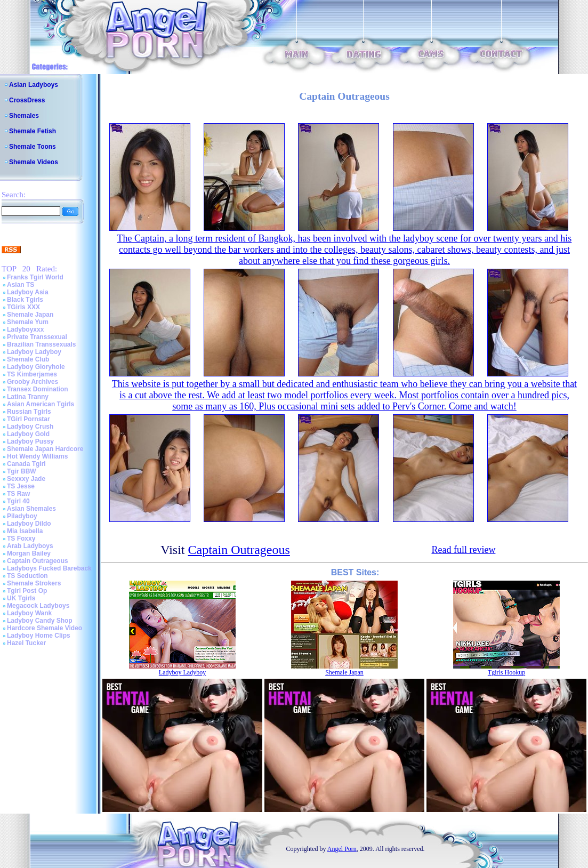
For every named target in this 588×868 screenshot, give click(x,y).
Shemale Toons (33, 147)
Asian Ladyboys (34, 85)
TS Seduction (27, 576)
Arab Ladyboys (30, 546)
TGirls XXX (23, 307)
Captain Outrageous (38, 561)
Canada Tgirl (26, 464)
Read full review (463, 550)
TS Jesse (21, 486)
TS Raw (18, 494)
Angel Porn (342, 849)
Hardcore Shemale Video (45, 628)
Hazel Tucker (26, 643)
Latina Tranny (28, 397)
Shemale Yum (28, 322)
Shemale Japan (30, 315)
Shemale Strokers (34, 583)
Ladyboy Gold (28, 434)
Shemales (24, 116)
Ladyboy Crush (30, 427)
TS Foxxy (21, 539)
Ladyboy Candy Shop (40, 621)
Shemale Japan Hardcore (45, 449)
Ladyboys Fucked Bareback (49, 568)
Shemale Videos (34, 162)
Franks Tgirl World (35, 277)
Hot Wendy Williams (37, 456)
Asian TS (21, 285)
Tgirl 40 (18, 501)
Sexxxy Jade (26, 479)
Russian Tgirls (29, 412)
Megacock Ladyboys (38, 606)
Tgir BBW (22, 471)
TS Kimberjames (32, 374)
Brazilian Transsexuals (41, 344)
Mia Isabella (25, 531)
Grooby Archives (33, 382)
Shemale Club (28, 359)
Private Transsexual (37, 337)
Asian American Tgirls (41, 404)
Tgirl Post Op (27, 591)
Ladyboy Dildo (29, 524)
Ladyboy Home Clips (39, 636)
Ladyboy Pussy (30, 441)
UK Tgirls (21, 598)
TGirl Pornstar (29, 419)
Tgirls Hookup (506, 672)
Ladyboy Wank (29, 613)
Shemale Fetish (33, 131)
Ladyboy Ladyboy (34, 352)
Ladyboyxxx (25, 329)
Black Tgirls (25, 300)
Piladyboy (22, 516)
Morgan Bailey (29, 553)
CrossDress (27, 100)
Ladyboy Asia (28, 292)
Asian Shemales (31, 509)
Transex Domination (38, 389)
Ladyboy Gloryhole (36, 367)
